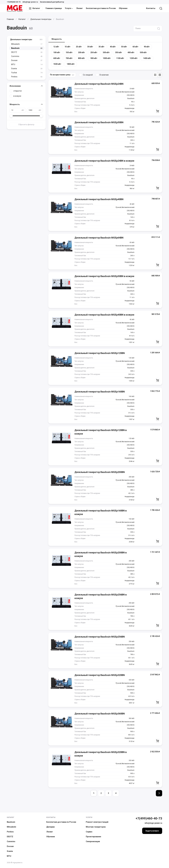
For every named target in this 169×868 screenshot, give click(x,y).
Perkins (10, 832)
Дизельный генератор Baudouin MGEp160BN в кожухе (101, 512)
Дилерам (50, 827)
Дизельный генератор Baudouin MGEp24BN (99, 84)
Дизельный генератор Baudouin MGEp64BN (99, 238)
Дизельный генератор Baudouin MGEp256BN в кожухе (101, 596)
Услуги (69, 8)
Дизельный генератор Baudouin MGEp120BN (100, 353)
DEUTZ (10, 837)
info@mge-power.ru (30, 2)
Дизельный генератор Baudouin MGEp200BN (100, 472)
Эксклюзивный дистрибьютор (52, 2)
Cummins (11, 841)
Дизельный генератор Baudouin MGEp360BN (100, 714)
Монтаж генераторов (96, 827)
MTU (9, 856)
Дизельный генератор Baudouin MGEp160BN (100, 392)
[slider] (11, 116)
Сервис (89, 832)
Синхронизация (93, 841)
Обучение (123, 8)
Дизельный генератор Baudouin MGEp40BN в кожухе (104, 315)
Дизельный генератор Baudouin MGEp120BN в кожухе (101, 432)
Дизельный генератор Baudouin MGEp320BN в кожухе (101, 754)
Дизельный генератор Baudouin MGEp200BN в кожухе (101, 554)
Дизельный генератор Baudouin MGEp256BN (100, 637)
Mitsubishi (11, 827)
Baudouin (11, 822)
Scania (10, 851)
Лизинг (79, 8)
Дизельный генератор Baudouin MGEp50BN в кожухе (104, 276)
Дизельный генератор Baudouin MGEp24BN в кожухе (104, 161)
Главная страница (54, 8)
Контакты (151, 8)
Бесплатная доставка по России (101, 8)
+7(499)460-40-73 (14, 2)
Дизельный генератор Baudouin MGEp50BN (99, 122)
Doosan (10, 846)
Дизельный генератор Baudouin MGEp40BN (99, 199)
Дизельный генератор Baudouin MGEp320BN (100, 675)
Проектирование (93, 837)
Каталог (11, 817)
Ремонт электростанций (97, 822)
